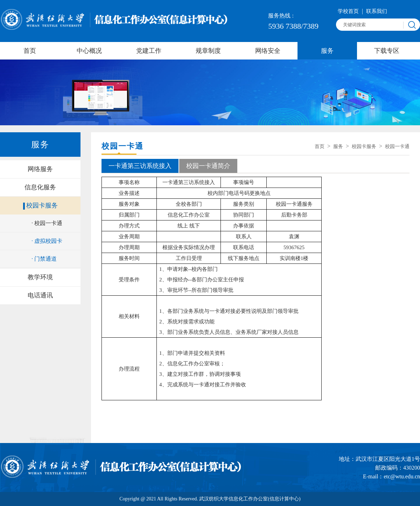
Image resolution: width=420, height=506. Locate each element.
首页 (30, 51)
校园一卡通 (397, 146)
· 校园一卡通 (47, 223)
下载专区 (387, 51)
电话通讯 (40, 295)
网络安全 (268, 51)
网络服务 (40, 169)
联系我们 (377, 11)
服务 (327, 51)
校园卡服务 (42, 205)
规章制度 (208, 51)
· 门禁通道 (44, 259)
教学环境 (40, 277)
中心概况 (89, 51)
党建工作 (149, 51)
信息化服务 (40, 187)
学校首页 (349, 11)
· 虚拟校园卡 (47, 241)
